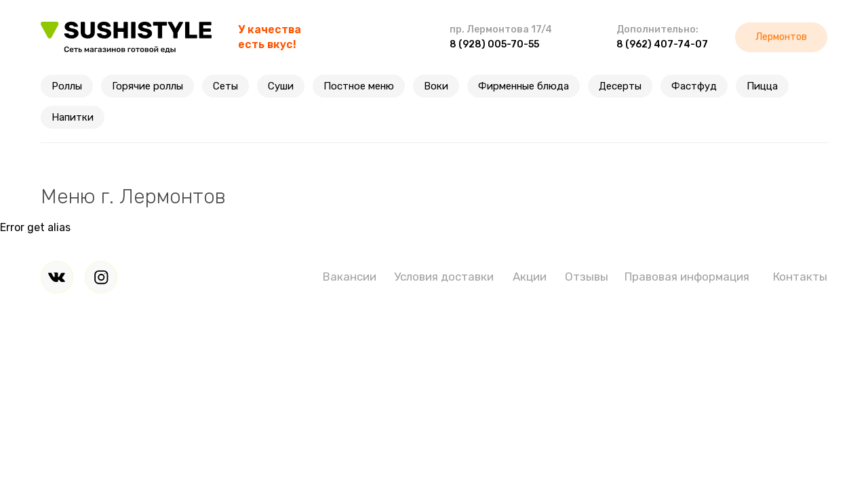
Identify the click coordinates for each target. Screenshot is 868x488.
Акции (530, 277)
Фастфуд (694, 86)
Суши (281, 86)
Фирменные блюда (524, 86)
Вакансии (350, 277)
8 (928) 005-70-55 (494, 44)
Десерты (620, 86)
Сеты (225, 86)
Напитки (73, 117)
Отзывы (587, 277)
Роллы (67, 86)
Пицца (762, 86)
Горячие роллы (147, 86)
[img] (57, 277)
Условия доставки (444, 277)
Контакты (800, 277)
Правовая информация (687, 277)
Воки (436, 86)
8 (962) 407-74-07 (662, 44)
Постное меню (359, 86)
